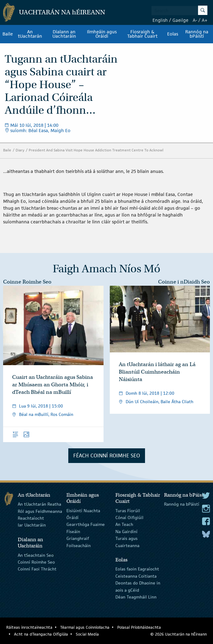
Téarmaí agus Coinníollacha (85, 627)
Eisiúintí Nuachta (83, 510)
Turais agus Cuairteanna (127, 542)
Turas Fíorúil (128, 510)
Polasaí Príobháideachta (139, 627)
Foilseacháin (79, 545)
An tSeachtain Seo (36, 555)
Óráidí (73, 518)
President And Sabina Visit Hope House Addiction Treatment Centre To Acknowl (96, 150)
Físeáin (73, 532)
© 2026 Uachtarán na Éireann (179, 634)
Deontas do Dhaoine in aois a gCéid (138, 586)
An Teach (124, 524)
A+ (205, 20)
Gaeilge (180, 20)
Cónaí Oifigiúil (129, 518)
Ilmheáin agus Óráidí (102, 34)
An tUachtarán (30, 34)
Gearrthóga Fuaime (86, 524)
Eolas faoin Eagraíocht (137, 569)
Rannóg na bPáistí (197, 34)
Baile (8, 34)
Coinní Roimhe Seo (36, 562)
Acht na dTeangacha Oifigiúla (41, 634)
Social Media (87, 634)
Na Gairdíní (126, 532)
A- (195, 20)
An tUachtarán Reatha (39, 504)
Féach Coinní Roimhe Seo (107, 456)
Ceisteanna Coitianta (136, 576)
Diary (20, 150)
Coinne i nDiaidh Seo (184, 282)
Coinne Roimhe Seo (27, 282)
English (160, 20)
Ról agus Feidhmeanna (40, 511)
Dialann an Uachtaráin (64, 34)
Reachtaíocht (31, 518)
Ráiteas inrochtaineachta (29, 627)
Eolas (173, 34)
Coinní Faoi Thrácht (37, 569)
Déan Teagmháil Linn (136, 597)
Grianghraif (78, 538)
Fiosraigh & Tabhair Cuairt (142, 34)
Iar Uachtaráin (32, 525)
